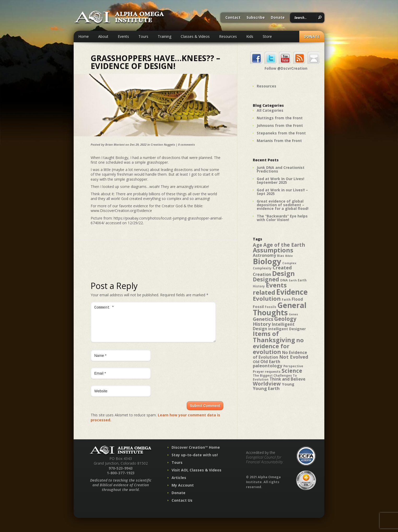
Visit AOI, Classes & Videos (197, 476)
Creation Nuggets (163, 144)
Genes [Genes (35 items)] (293, 314)
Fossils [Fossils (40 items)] (271, 307)
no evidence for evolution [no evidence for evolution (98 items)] (278, 346)
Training (165, 36)
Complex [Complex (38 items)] (289, 263)
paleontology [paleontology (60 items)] (268, 366)
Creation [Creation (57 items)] (262, 274)
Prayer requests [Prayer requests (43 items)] (267, 371)
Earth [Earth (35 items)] (293, 280)
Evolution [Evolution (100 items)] (267, 298)
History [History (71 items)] (262, 324)
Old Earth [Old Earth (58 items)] (270, 362)
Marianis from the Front (279, 141)
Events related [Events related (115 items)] (270, 289)
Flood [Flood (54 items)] (297, 299)
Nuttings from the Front (280, 118)
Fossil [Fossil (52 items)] (258, 306)
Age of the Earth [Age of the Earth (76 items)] (284, 245)
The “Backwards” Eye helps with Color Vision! (282, 218)
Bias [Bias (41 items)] (281, 256)
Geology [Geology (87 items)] (285, 319)
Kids (250, 36)
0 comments (186, 144)
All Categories (270, 110)
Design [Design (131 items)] (283, 273)
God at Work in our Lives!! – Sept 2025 (282, 192)
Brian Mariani (115, 144)
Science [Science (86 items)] (292, 371)
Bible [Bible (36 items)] (289, 256)
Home (84, 36)
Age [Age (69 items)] (257, 245)
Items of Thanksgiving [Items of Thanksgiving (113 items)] (274, 337)
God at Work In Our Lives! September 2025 (280, 181)
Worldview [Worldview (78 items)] (267, 384)
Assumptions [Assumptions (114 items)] (273, 250)
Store (267, 36)
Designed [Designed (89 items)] (266, 279)
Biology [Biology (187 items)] (267, 261)
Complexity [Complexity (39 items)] (262, 268)
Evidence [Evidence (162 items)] (292, 292)
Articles (179, 484)
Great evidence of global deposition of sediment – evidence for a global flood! (283, 205)
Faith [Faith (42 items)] (286, 300)
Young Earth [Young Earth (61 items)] (266, 388)
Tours (143, 36)
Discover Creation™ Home (196, 454)
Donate (278, 18)
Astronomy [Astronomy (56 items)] (264, 255)
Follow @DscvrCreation (286, 68)
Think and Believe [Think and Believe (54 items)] (287, 379)
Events (123, 36)
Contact (233, 18)
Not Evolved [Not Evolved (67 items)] (294, 357)
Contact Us (182, 507)
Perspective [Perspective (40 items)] (293, 366)
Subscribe (256, 18)
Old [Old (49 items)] (256, 362)
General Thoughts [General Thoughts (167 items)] (280, 309)
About (103, 36)
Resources (228, 36)
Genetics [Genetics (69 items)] (263, 319)
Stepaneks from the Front (281, 133)
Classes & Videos (195, 36)
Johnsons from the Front (280, 125)
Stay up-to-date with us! (195, 461)
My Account (183, 491)
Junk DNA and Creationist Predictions (281, 169)
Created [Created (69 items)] (282, 267)
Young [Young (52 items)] (288, 384)
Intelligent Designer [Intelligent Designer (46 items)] (287, 329)
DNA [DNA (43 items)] (284, 280)
